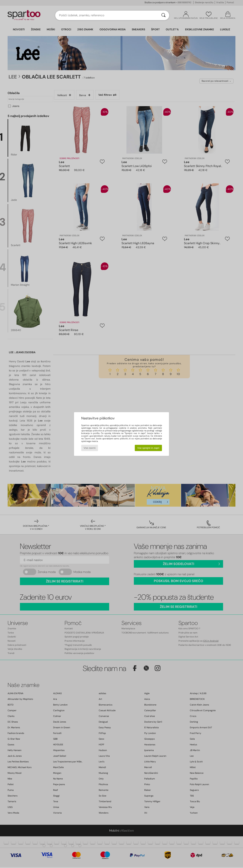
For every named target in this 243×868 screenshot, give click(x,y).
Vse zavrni (90, 448)
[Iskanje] (163, 15)
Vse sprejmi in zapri (148, 448)
